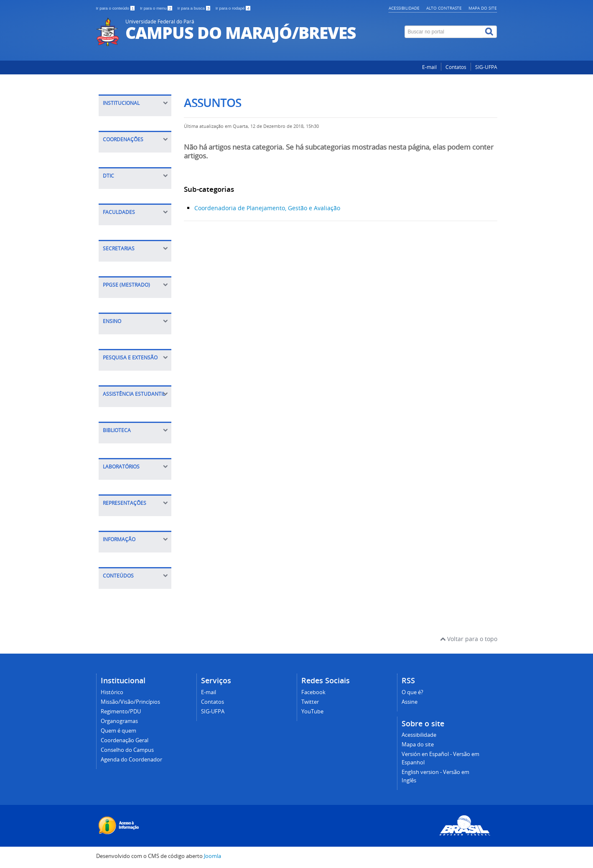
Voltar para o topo (469, 639)
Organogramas (119, 721)
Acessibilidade (404, 8)
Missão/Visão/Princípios (130, 702)
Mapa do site (483, 8)
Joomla (213, 856)
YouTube (312, 711)
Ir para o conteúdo (116, 8)
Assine (410, 702)
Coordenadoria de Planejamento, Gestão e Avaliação (267, 208)
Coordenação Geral (125, 740)
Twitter (310, 702)
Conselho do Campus (127, 750)
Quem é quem (118, 731)
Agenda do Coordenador (131, 760)
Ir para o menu (157, 8)
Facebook (313, 692)
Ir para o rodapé (233, 8)
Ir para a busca (195, 8)
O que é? (412, 692)
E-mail (429, 67)
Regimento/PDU (121, 711)
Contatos (456, 67)
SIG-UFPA (486, 67)
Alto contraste (444, 8)
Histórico (112, 692)
